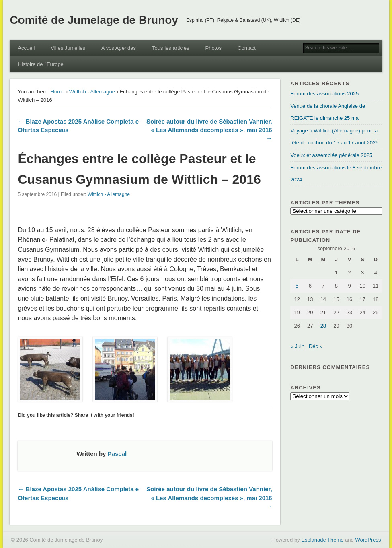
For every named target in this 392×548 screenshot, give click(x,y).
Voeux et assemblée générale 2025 (331, 155)
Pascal (117, 454)
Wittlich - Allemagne (92, 92)
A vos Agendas (119, 48)
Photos (213, 48)
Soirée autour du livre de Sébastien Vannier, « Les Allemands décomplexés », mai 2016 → (209, 130)
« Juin (297, 346)
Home (58, 92)
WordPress (368, 540)
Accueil (26, 48)
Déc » (316, 346)
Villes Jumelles (68, 48)
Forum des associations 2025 (324, 94)
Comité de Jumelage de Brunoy (94, 20)
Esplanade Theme (322, 540)
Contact (247, 48)
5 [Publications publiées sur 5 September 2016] (297, 286)
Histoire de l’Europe (40, 64)
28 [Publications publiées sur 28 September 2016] (323, 326)
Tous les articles (170, 48)
